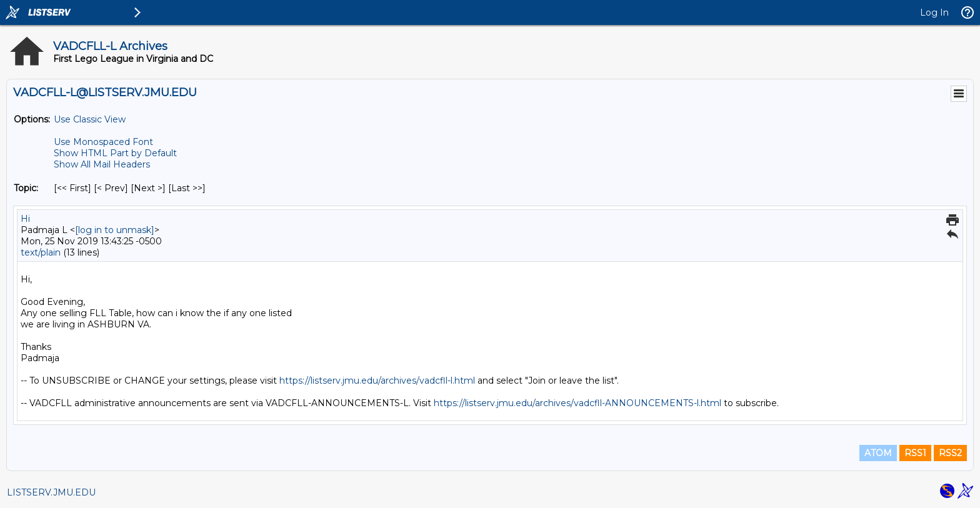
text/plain (41, 252)
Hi (25, 219)
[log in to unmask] (115, 230)
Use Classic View (90, 119)
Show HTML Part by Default (115, 153)
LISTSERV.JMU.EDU (51, 492)
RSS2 (950, 453)
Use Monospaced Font (103, 142)
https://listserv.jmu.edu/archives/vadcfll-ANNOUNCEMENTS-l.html (577, 403)
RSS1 (915, 453)
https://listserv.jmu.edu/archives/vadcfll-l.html (377, 381)
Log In (934, 12)
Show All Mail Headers (102, 164)
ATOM (878, 453)
